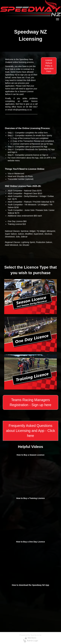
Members (30, 638)
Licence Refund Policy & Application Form (49, 66)
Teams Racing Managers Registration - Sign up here (30, 402)
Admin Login (31, 641)
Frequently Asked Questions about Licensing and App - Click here (30, 431)
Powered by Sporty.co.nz (30, 635)
